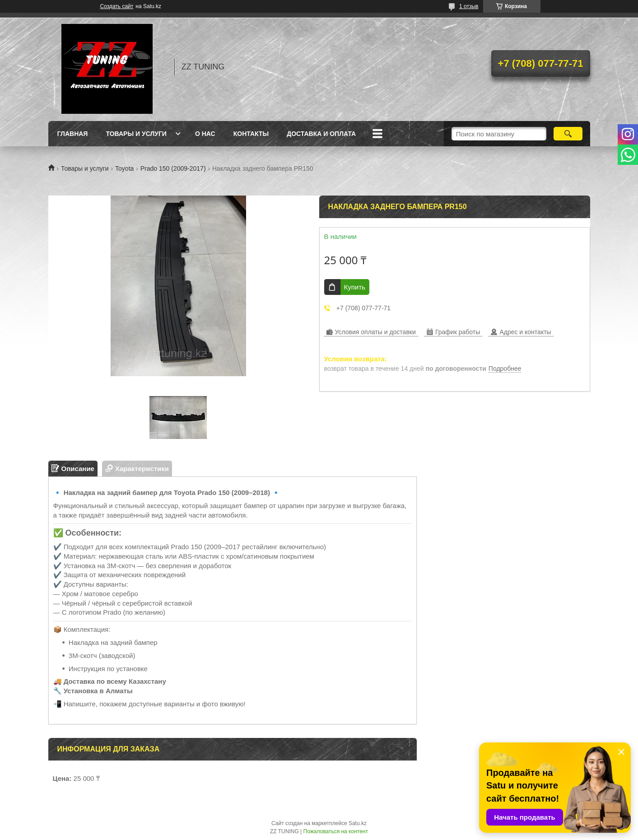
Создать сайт (117, 6)
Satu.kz (358, 823)
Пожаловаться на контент (336, 831)
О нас (205, 134)
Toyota (124, 168)
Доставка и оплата (321, 134)
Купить (355, 287)
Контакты (251, 134)
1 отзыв (469, 6)
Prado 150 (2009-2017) (173, 168)
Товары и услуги (136, 134)
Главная (73, 134)
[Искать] (568, 134)
